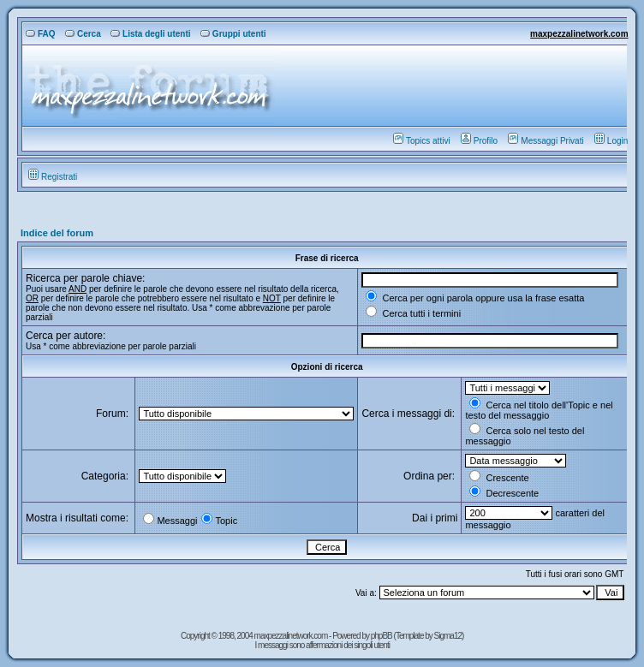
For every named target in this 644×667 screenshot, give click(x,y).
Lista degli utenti (150, 34)
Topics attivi (422, 141)
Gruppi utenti (233, 34)
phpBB (382, 636)
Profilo (479, 141)
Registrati (53, 177)
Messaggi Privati (546, 141)
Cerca (83, 34)
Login (611, 141)
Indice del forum (57, 233)
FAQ (41, 34)
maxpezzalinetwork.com (579, 34)
